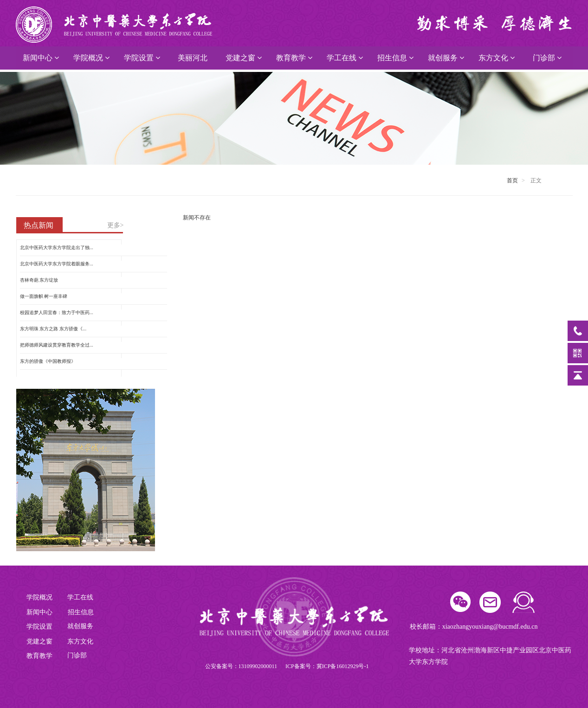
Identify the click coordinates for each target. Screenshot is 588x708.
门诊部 (547, 58)
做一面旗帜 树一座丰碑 (44, 296)
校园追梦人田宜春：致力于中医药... (57, 312)
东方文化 (497, 58)
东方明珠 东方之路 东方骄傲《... (53, 329)
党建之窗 (244, 58)
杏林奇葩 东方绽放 (39, 280)
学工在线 (345, 58)
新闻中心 (41, 58)
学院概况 (91, 58)
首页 (512, 180)
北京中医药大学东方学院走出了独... (57, 248)
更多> (116, 225)
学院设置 (142, 58)
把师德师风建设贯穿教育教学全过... (57, 345)
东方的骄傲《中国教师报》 (48, 361)
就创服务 (446, 58)
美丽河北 (193, 58)
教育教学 (294, 58)
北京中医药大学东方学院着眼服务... (57, 264)
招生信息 (395, 58)
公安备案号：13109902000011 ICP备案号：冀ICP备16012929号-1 (287, 666)
